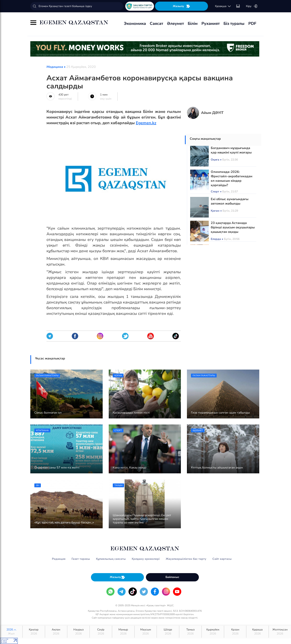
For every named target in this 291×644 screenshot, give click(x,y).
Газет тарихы (81, 559)
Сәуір (101, 632)
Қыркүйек (213, 632)
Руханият (211, 24)
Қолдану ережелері (146, 559)
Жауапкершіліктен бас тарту (186, 559)
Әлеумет (175, 24)
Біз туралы (234, 24)
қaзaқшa (223, 6)
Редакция (59, 559)
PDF (252, 24)
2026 (11, 632)
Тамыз (190, 632)
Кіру (252, 6)
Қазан (235, 632)
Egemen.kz (146, 123)
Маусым (146, 632)
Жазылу (181, 6)
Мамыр (123, 632)
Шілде (168, 632)
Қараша (257, 632)
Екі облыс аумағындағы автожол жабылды (230, 201)
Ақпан (56, 632)
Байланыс (172, 577)
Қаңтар (34, 632)
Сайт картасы (222, 559)
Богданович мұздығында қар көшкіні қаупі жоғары (231, 150)
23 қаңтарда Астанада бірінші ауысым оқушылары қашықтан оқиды (233, 227)
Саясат (156, 24)
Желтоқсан (280, 632)
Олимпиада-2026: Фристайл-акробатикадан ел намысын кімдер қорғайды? (232, 179)
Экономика (135, 24)
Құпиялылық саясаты (111, 559)
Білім (193, 24)
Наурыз (78, 632)
